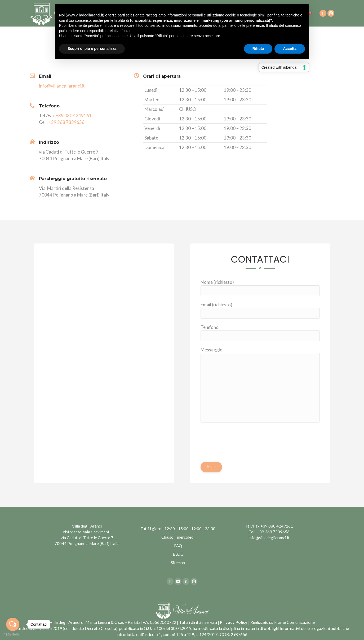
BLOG (178, 554)
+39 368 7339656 (66, 122)
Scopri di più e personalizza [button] (92, 49)
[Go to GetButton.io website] (13, 635)
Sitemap (178, 563)
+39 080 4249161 (74, 116)
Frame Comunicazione (294, 622)
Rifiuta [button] (258, 49)
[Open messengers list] (13, 624)
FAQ (178, 546)
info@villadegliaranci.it (62, 86)
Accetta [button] (290, 49)
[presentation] (241, 438)
